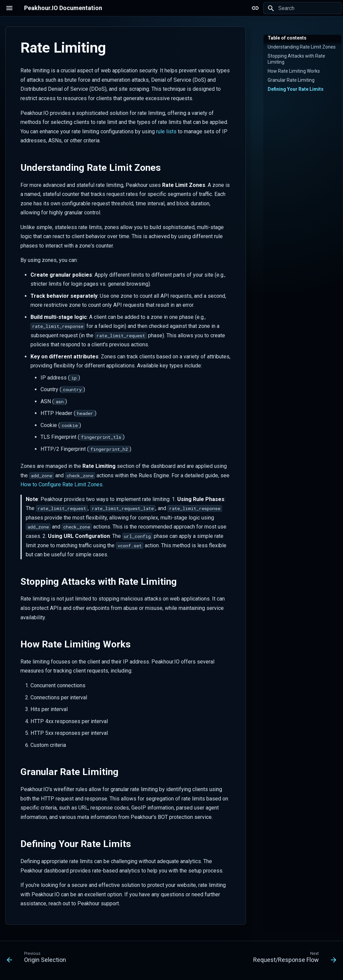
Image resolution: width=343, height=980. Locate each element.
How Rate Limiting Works (294, 71)
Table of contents (287, 38)
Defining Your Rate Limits (296, 89)
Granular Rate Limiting (291, 80)
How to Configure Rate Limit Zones (61, 484)
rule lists (166, 131)
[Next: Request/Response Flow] (293, 959)
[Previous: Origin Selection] (38, 959)
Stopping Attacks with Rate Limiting (296, 59)
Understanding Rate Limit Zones (302, 47)
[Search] (302, 8)
